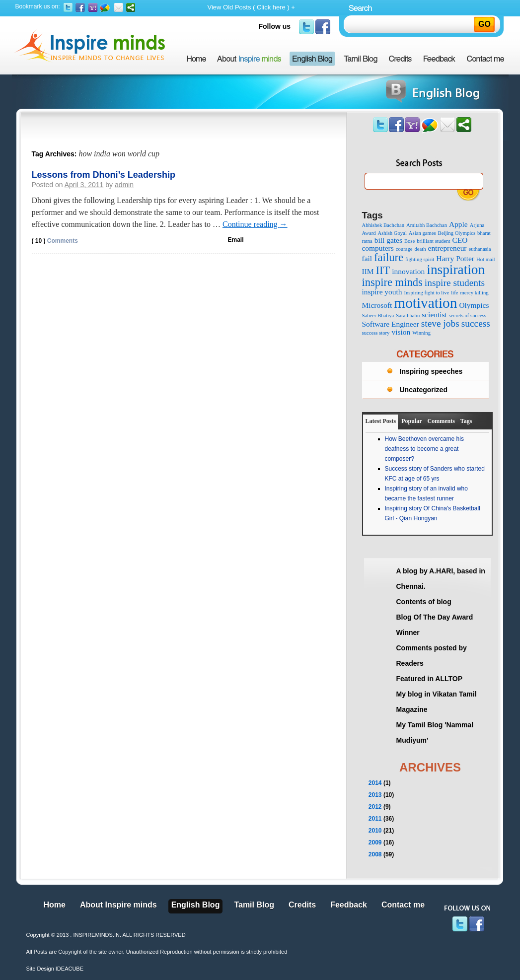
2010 (375, 831)
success (476, 323)
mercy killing (475, 293)
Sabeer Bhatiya (378, 315)
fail (367, 258)
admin (124, 185)
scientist (434, 315)
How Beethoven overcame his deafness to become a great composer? (424, 449)
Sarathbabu (408, 315)
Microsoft (377, 305)
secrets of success (468, 315)
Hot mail (486, 259)
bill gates (388, 240)
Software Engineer (391, 324)
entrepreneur (447, 248)
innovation (408, 271)
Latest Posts (381, 421)
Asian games (422, 233)
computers (378, 248)
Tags (466, 421)
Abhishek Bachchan (383, 225)
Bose (409, 241)
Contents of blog (424, 602)
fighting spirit (420, 259)
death (420, 249)
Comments (55, 241)
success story (376, 333)
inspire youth (382, 292)
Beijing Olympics (457, 233)
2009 (375, 842)
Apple (458, 224)
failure (389, 257)
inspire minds (392, 282)
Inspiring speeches (431, 371)
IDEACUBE (70, 969)
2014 (375, 783)
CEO (460, 240)
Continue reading (255, 224)
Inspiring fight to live (426, 293)
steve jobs (440, 323)
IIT (383, 270)
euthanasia (480, 249)
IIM (368, 271)
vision (401, 332)
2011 (375, 819)
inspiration (456, 270)
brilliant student (433, 241)
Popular (411, 421)
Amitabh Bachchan (427, 225)
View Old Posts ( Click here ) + (251, 7)
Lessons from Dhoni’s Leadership (104, 175)
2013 (375, 795)
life (454, 293)
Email (236, 240)
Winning (421, 333)
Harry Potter (455, 258)
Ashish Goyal (392, 233)
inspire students (455, 283)
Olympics (474, 305)
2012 (375, 807)
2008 (375, 854)
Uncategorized (424, 390)
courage (404, 249)
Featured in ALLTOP (430, 679)
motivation (425, 303)
